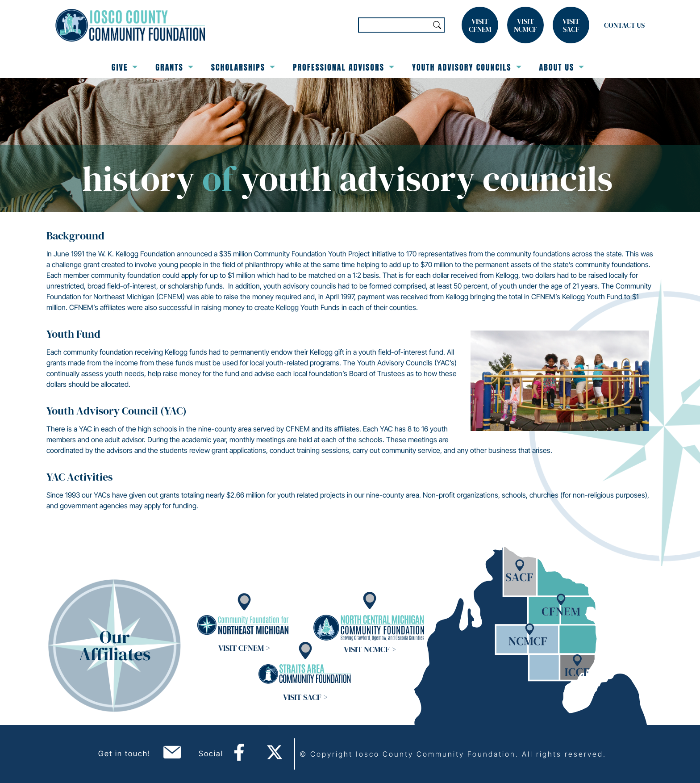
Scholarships (243, 67)
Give (125, 67)
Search (437, 25)
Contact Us (624, 25)
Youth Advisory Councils (467, 67)
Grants (174, 67)
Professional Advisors (344, 67)
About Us (562, 67)
